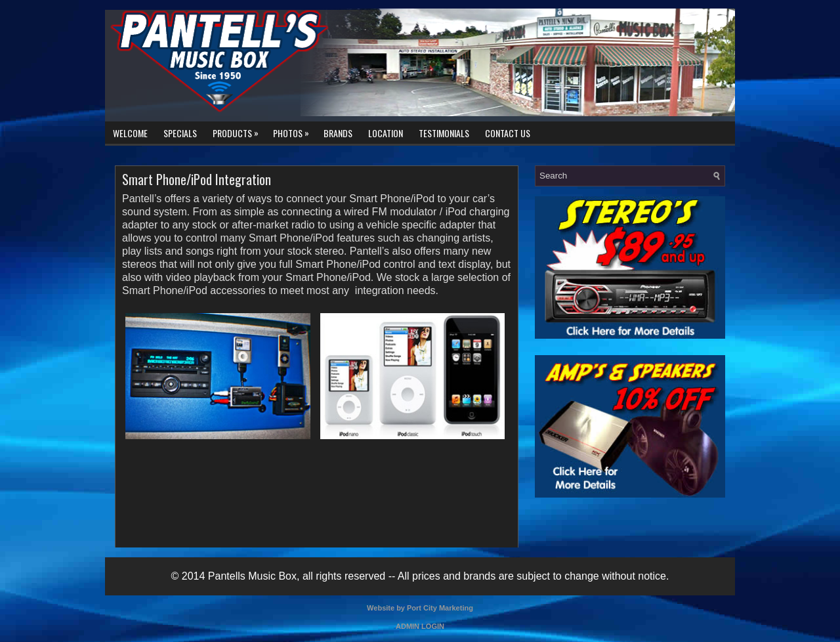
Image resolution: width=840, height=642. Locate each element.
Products (239, 131)
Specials (180, 133)
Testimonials (444, 133)
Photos (294, 131)
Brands (338, 133)
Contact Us (508, 133)
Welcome (130, 133)
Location (386, 133)
